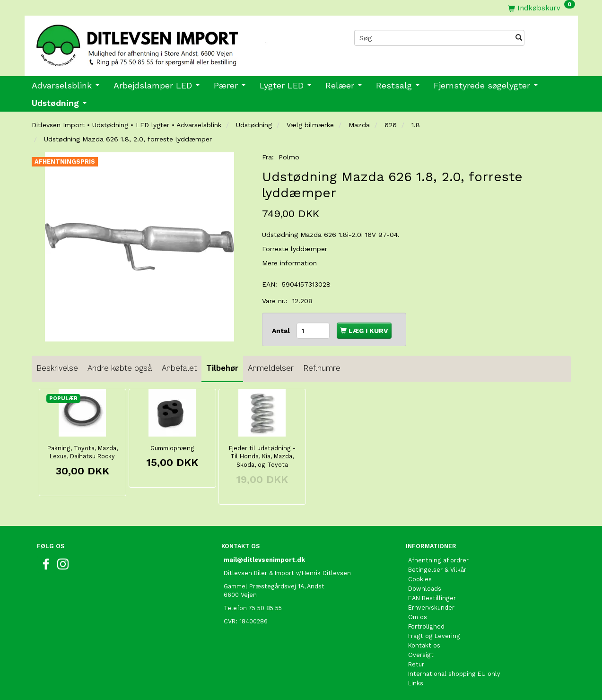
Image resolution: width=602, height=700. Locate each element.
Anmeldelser (271, 368)
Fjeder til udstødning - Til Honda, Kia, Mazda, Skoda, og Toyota (262, 457)
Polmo (289, 157)
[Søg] (519, 38)
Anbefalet (179, 368)
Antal (282, 331)
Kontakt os (424, 645)
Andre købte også (120, 368)
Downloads (425, 589)
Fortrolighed (426, 626)
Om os (418, 617)
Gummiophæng (172, 448)
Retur (416, 664)
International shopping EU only (454, 674)
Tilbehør (222, 368)
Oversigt (421, 655)
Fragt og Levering (434, 636)
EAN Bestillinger (432, 598)
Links (416, 683)
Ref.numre (322, 368)
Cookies (420, 579)
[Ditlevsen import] (163, 42)
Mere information (289, 263)
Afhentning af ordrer (438, 560)
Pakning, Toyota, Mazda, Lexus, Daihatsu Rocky (83, 452)
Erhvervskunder (431, 608)
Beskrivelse (57, 368)
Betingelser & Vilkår (437, 570)
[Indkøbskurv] (541, 8)
